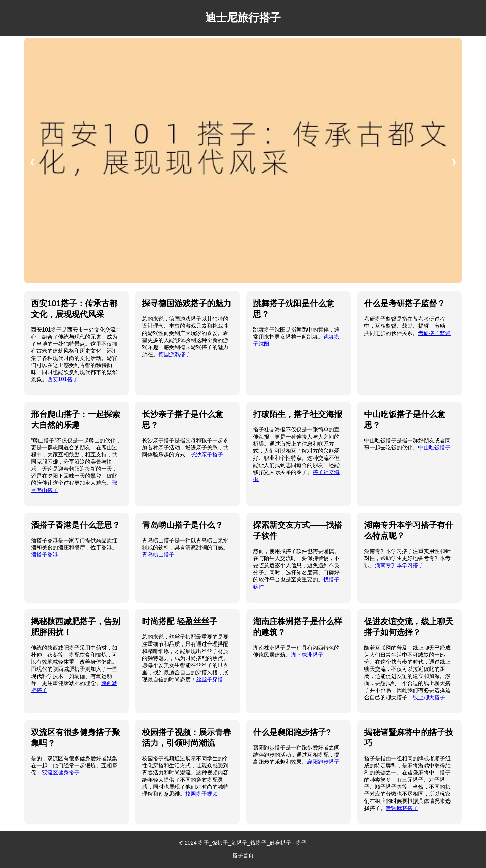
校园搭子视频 (201, 794)
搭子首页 (243, 855)
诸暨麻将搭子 (402, 808)
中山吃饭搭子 (434, 448)
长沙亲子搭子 (207, 455)
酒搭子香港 (45, 555)
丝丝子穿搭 (210, 679)
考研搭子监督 (434, 333)
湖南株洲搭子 (307, 655)
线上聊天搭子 (429, 697)
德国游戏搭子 (174, 354)
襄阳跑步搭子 (323, 762)
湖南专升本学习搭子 (399, 565)
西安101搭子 (63, 379)
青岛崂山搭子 (158, 555)
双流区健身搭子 (61, 773)
